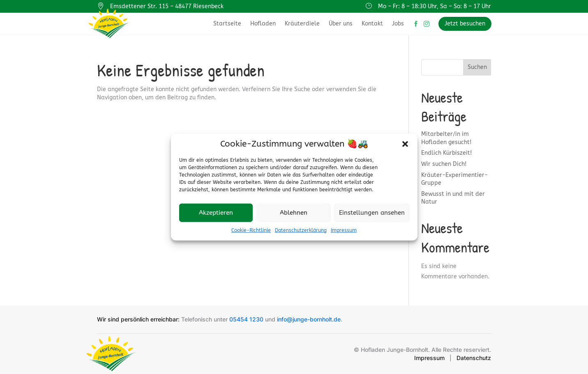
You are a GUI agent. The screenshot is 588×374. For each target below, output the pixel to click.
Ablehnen (294, 213)
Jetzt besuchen (465, 24)
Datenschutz (474, 358)
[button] (405, 144)
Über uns (341, 24)
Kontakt (372, 24)
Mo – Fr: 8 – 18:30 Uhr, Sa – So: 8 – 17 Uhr (435, 6)
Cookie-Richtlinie (251, 230)
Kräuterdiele (302, 24)
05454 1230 (246, 319)
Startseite (227, 24)
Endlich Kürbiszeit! (446, 153)
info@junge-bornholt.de (309, 319)
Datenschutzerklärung (301, 230)
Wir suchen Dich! (444, 164)
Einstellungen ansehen (372, 213)
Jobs (398, 24)
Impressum (344, 230)
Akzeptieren (216, 213)
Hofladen (263, 24)
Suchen (477, 67)
